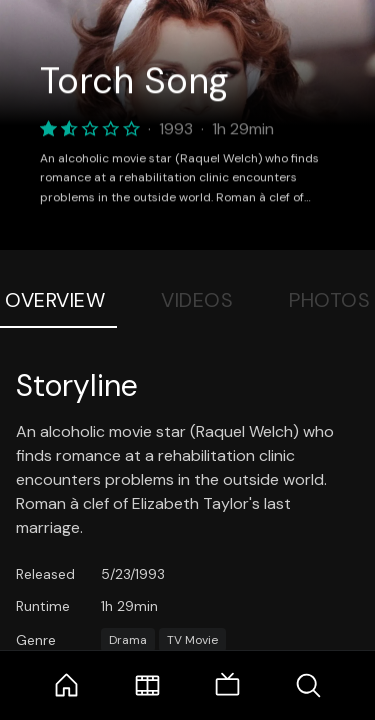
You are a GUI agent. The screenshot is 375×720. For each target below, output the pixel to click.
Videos (197, 300)
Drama (128, 640)
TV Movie (192, 640)
